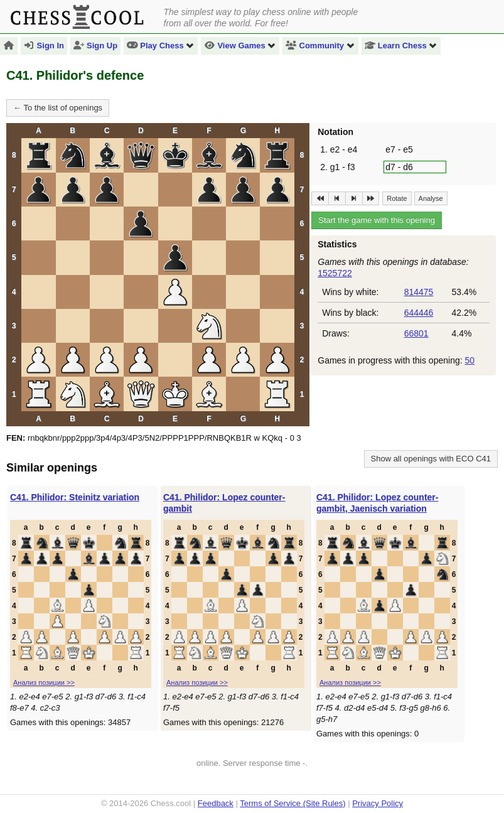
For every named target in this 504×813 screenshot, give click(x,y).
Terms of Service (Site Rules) (292, 803)
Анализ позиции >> (44, 682)
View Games (240, 46)
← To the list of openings (58, 108)
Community (320, 46)
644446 (419, 313)
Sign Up (95, 46)
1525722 (335, 273)
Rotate (397, 198)
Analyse (431, 198)
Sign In (44, 46)
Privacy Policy (378, 803)
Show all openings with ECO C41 (431, 459)
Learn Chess (401, 46)
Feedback (216, 803)
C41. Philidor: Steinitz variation (75, 497)
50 (469, 360)
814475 (419, 292)
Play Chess (161, 46)
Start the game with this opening (377, 220)
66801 (416, 333)
